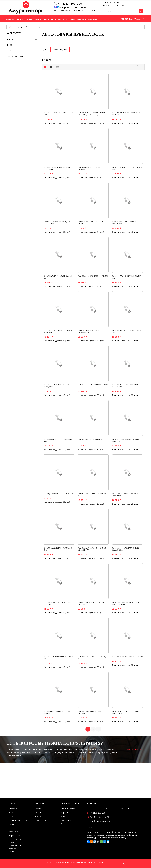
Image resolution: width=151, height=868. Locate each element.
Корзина (65, 812)
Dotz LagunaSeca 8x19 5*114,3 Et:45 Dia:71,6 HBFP (92, 549)
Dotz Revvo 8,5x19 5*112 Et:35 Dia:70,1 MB (93, 386)
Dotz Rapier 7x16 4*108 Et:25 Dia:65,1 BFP (58, 114)
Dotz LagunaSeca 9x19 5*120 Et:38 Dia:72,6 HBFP (57, 603)
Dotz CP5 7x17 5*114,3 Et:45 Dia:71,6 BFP (92, 495)
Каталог (13, 812)
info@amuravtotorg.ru (100, 821)
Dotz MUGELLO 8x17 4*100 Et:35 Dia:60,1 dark (125, 712)
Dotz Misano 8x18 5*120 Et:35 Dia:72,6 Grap (59, 549)
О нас (12, 816)
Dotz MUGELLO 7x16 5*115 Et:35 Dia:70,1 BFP (125, 386)
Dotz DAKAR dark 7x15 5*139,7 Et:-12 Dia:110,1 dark (58, 223)
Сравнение (66, 820)
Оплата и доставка (18, 820)
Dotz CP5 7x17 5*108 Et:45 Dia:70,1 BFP (92, 440)
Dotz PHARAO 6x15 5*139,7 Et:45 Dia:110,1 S (91, 223)
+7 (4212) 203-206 (70, 4)
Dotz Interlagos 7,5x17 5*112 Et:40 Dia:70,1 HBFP (125, 549)
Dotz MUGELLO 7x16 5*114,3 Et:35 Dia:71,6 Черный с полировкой (91, 114)
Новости (13, 824)
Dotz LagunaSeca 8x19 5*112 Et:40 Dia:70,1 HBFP (125, 440)
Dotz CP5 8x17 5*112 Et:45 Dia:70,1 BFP (127, 657)
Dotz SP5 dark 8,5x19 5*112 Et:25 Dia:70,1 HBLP (91, 332)
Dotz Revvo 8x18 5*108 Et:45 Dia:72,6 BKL (58, 658)
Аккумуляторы (15, 56)
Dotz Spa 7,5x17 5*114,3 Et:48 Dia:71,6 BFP (127, 277)
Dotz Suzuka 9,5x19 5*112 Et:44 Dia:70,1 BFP (90, 168)
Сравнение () (109, 2)
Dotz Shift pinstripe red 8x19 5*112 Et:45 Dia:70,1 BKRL (126, 603)
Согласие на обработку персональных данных (16, 844)
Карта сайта (15, 835)
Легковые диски (60, 50)
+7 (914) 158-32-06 (73, 7)
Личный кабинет (69, 809)
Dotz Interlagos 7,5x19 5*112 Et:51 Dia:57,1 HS (91, 603)
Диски (10, 45)
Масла (10, 51)
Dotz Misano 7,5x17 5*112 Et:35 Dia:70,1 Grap (127, 332)
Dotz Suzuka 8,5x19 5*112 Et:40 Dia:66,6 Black (124, 223)
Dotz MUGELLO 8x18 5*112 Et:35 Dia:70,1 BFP (57, 168)
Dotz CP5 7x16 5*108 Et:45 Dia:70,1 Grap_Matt (126, 495)
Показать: (140, 66)
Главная (13, 809)
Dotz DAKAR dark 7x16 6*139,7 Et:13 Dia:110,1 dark (126, 114)
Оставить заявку (132, 749)
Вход (63, 824)
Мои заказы (66, 816)
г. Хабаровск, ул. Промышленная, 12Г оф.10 (76, 11)
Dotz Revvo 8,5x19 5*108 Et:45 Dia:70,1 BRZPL (59, 440)
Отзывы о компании (18, 828)
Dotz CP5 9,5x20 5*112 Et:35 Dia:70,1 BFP (92, 658)
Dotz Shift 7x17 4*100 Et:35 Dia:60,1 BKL (58, 277)
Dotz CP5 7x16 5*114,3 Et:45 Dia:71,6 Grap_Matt (58, 332)
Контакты (13, 832)
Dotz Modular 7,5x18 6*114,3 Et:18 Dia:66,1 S (57, 712)
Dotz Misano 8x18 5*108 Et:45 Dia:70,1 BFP (93, 277)
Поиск (12, 852)
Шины (10, 39)
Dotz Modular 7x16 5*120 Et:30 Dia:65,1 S (90, 712)
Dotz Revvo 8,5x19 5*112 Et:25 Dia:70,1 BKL (127, 168)
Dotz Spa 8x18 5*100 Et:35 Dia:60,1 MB (59, 494)
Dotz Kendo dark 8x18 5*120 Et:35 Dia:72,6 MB (57, 386)
